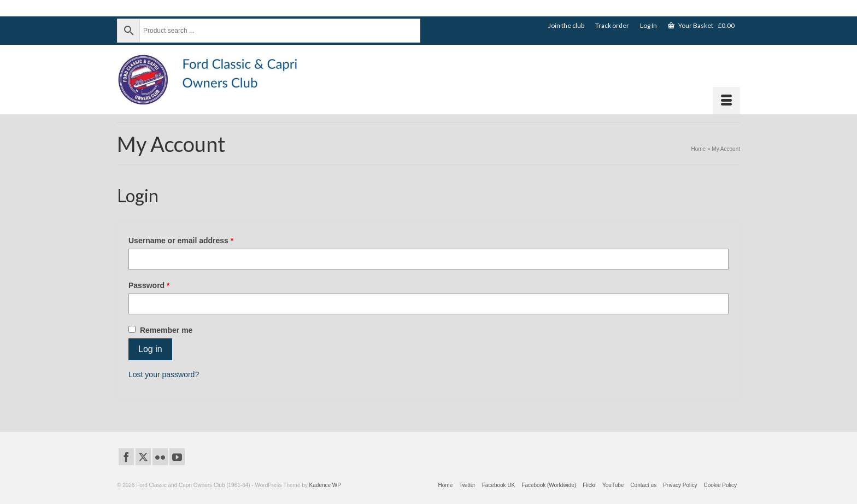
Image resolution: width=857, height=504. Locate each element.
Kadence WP (325, 485)
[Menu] (726, 101)
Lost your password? (164, 374)
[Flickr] (160, 457)
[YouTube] (177, 457)
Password (165, 285)
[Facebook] (126, 457)
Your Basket (701, 25)
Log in (150, 349)
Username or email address (197, 240)
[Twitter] (143, 457)
